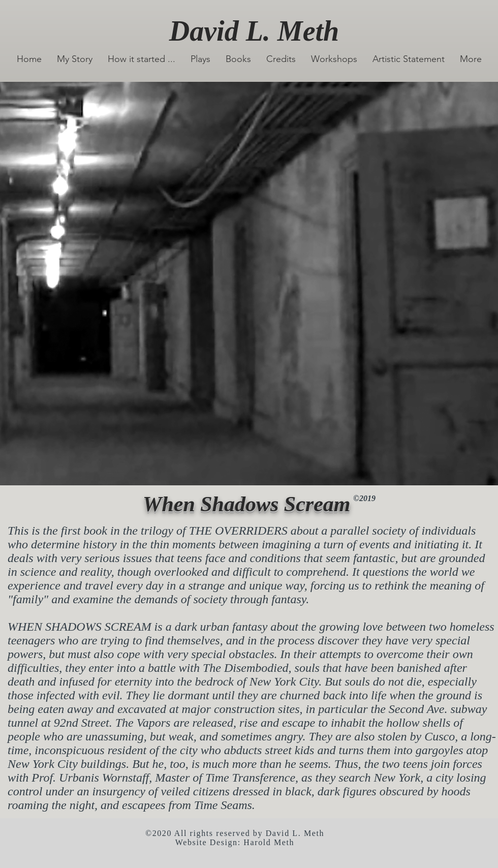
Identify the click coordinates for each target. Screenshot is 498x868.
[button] (200, 59)
